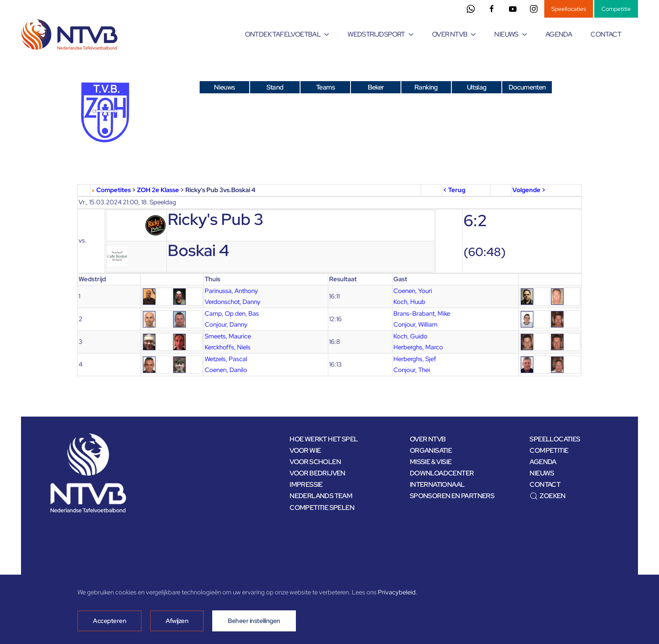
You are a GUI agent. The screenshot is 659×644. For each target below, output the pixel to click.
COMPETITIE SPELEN (322, 508)
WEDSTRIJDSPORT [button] (381, 34)
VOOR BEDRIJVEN (318, 473)
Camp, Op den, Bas (232, 314)
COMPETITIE (549, 450)
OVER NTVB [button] (454, 34)
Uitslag (477, 87)
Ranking (426, 87)
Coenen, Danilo (226, 370)
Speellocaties (569, 9)
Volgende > (529, 190)
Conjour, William (415, 325)
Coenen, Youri (413, 291)
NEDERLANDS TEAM (321, 496)
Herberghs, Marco (418, 347)
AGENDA (559, 34)
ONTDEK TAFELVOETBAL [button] (287, 34)
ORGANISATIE (431, 450)
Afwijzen (177, 621)
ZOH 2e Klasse (158, 190)
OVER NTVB (428, 439)
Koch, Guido (410, 336)
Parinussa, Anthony (231, 291)
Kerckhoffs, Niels (228, 347)
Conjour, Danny (226, 325)
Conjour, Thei (412, 370)
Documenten (527, 87)
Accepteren (109, 621)
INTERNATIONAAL (437, 484)
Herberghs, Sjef (415, 359)
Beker (376, 87)
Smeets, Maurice (228, 336)
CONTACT (606, 34)
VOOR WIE (305, 450)
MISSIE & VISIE (431, 462)
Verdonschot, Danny (233, 302)
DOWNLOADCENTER (442, 473)
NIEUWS (542, 473)
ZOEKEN (547, 496)
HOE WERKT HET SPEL (324, 439)
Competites (113, 190)
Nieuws (224, 87)
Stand (275, 87)
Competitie (616, 9)
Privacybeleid (397, 592)
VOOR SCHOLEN (315, 462)
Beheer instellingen (254, 621)
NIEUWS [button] (510, 34)
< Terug (454, 190)
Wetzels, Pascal (226, 359)
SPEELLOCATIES (555, 439)
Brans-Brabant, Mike (422, 314)
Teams (325, 87)
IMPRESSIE (306, 484)
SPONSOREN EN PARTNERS (452, 496)
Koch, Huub (409, 302)
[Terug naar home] (71, 34)
